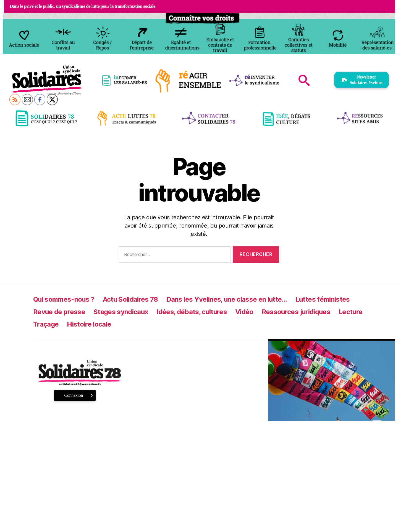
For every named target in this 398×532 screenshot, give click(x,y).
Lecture (350, 312)
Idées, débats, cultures (192, 312)
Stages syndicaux (121, 312)
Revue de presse (59, 312)
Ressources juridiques (296, 312)
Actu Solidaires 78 (130, 299)
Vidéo (244, 312)
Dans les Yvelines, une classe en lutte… (227, 299)
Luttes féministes (323, 299)
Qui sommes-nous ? (64, 299)
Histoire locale (89, 324)
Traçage (46, 324)
